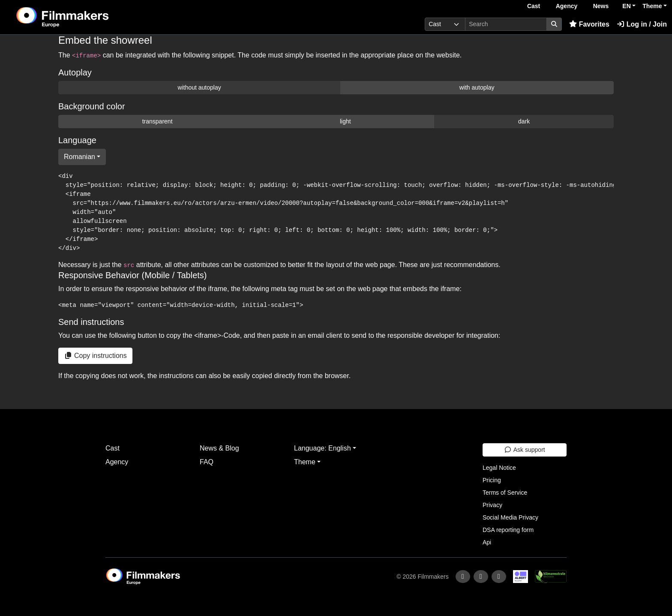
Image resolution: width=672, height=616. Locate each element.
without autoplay (199, 87)
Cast (534, 6)
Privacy (492, 505)
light (345, 121)
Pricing (492, 480)
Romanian (79, 157)
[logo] (84, 17)
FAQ (207, 462)
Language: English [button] (322, 448)
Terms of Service (505, 493)
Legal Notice (499, 468)
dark (524, 121)
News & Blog (219, 448)
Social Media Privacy (510, 517)
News (601, 6)
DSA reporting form (508, 530)
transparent (157, 121)
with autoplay (477, 87)
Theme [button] (652, 6)
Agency (567, 6)
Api (487, 542)
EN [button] (626, 6)
